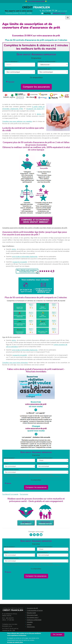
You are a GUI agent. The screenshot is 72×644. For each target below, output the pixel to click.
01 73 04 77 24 (50, 11)
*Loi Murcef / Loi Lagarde (10, 494)
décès (39, 114)
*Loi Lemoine (24, 494)
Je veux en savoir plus (15, 642)
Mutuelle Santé (31, 613)
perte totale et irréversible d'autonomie (25, 257)
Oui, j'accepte (57, 635)
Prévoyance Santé (32, 615)
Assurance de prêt (32, 608)
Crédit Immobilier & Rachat (35, 610)
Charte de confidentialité (34, 620)
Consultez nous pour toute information (15, 363)
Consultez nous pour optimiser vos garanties (17, 121)
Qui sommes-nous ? (33, 617)
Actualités (30, 622)
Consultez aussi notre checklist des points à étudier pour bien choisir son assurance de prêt (35, 228)
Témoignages (31, 627)
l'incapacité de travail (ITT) (35, 109)
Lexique (29, 624)
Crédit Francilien (13, 610)
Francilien (36, 7)
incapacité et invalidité (20, 262)
